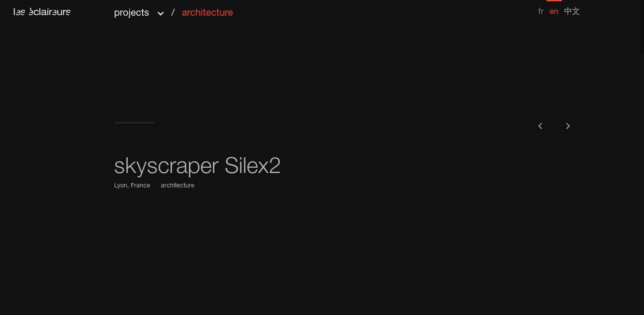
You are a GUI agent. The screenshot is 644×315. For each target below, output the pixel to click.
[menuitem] (541, 8)
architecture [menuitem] (207, 14)
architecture (178, 186)
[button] (174, 10)
